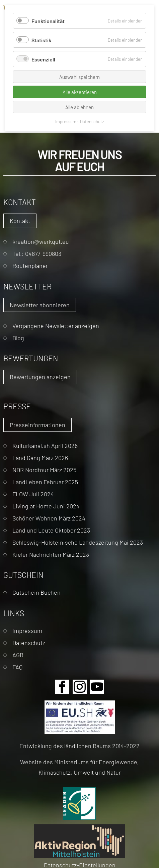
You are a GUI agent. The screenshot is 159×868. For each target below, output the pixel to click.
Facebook (62, 687)
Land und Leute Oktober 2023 (51, 530)
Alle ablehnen (79, 107)
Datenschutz (29, 643)
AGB (18, 655)
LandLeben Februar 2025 (45, 482)
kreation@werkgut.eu (41, 241)
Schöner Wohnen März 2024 (49, 518)
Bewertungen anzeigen (40, 377)
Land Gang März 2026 (40, 458)
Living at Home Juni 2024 (46, 506)
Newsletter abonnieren (40, 305)
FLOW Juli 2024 (33, 494)
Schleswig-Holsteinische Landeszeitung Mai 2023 (78, 542)
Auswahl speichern (79, 77)
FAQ (17, 667)
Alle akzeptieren (80, 92)
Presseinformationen (37, 425)
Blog (18, 338)
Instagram (80, 687)
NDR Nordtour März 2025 (44, 470)
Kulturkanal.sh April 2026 (45, 445)
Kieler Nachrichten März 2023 (51, 554)
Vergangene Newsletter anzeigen (56, 326)
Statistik (41, 40)
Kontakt (20, 220)
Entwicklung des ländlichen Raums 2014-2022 (79, 746)
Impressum (27, 630)
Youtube (97, 687)
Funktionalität (48, 21)
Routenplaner (30, 265)
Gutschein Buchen (36, 592)
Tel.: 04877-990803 (37, 253)
